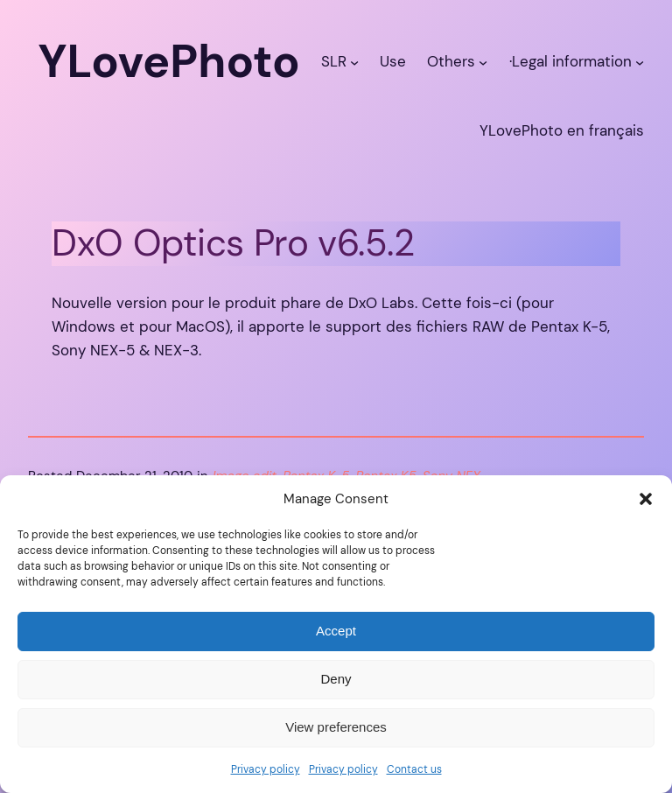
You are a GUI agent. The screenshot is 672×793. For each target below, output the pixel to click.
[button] (646, 499)
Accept (336, 631)
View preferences (336, 727)
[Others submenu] (483, 61)
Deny (336, 679)
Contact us (414, 769)
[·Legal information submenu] (640, 61)
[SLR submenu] (354, 61)
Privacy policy (266, 769)
